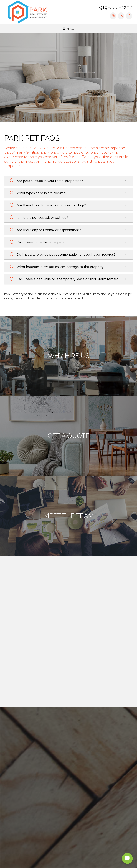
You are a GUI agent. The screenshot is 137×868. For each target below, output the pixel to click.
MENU (68, 29)
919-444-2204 (116, 7)
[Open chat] (127, 858)
